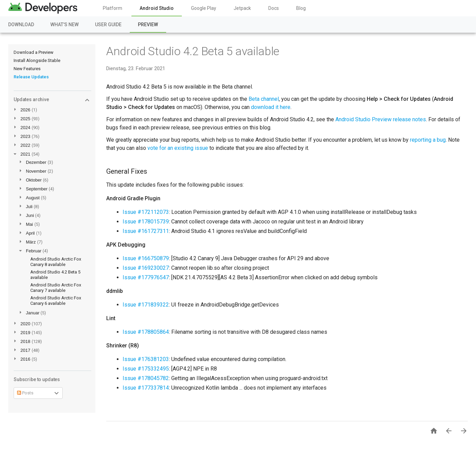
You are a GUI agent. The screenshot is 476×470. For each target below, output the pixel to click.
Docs (274, 8)
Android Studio (157, 8)
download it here (271, 107)
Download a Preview (34, 52)
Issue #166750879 (146, 258)
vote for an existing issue (178, 148)
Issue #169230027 (146, 268)
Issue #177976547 (146, 277)
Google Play (204, 8)
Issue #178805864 (146, 332)
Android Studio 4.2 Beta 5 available (193, 51)
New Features (27, 69)
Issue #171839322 (146, 305)
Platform (113, 8)
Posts (25, 393)
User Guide (108, 25)
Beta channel (264, 99)
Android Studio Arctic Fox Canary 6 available (56, 301)
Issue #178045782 (146, 378)
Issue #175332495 (146, 369)
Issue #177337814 (146, 388)
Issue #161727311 (146, 231)
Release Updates (31, 77)
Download (21, 25)
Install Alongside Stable (37, 60)
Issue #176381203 (146, 359)
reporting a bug (428, 140)
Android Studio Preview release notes (381, 119)
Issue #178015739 (146, 222)
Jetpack (242, 8)
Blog (301, 8)
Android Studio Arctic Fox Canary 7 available (56, 288)
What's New (65, 25)
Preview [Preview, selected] (148, 25)
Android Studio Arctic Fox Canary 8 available (56, 262)
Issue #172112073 (146, 212)
